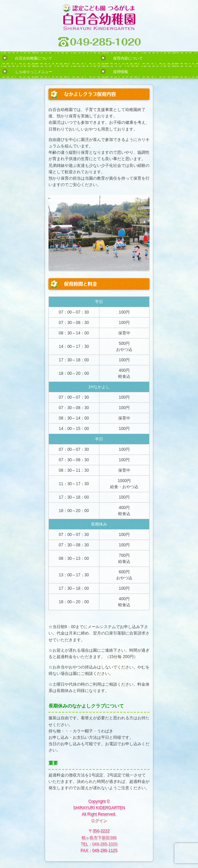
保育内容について (128, 58)
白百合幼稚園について (34, 58)
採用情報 (121, 72)
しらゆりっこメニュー (34, 72)
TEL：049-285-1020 (99, 844)
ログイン (99, 821)
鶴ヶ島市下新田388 (99, 838)
